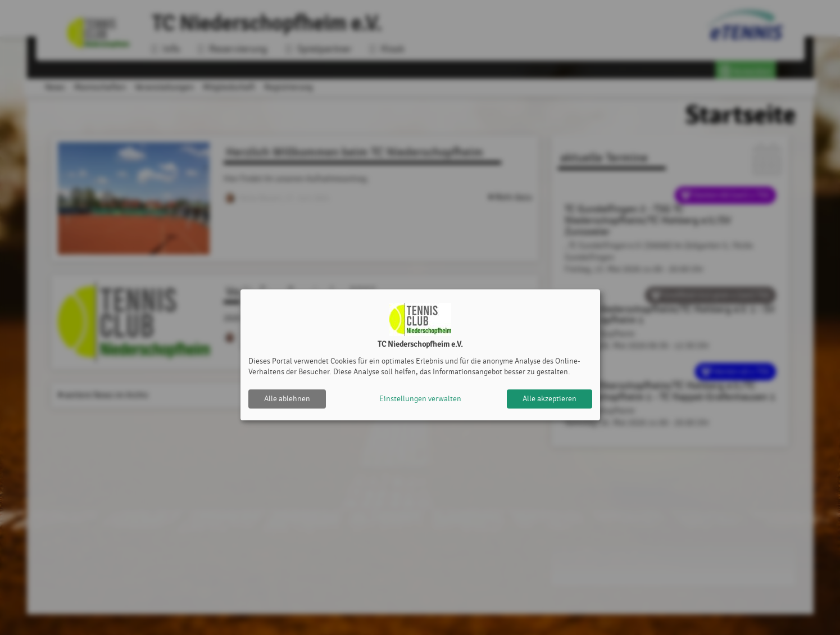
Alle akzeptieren (550, 399)
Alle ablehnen (287, 399)
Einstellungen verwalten (420, 399)
